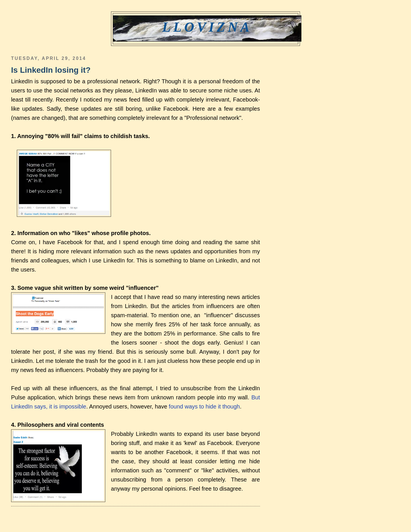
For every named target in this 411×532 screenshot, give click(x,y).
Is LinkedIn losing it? (51, 70)
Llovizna (207, 27)
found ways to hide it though (204, 406)
